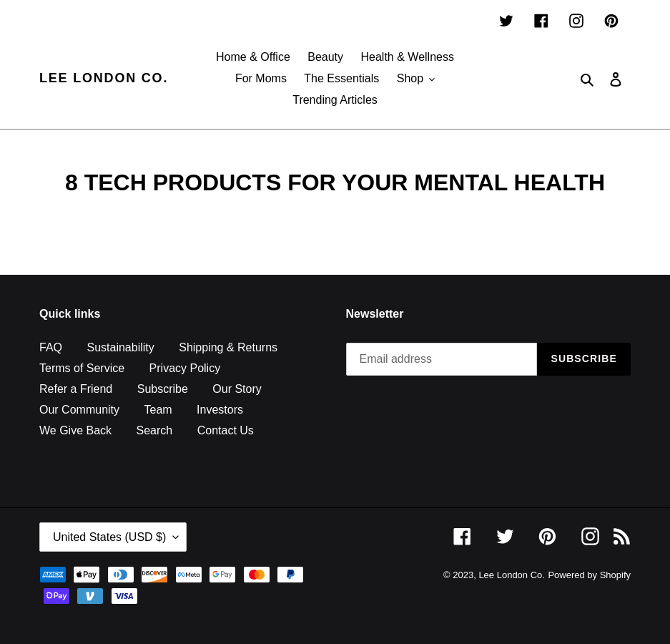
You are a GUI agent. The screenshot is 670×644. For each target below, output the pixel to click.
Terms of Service (82, 368)
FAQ (51, 347)
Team (158, 410)
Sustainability (120, 347)
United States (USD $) (109, 537)
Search (155, 430)
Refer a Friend (76, 389)
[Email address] (442, 359)
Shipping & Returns (228, 347)
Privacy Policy (185, 368)
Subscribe (163, 389)
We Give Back (75, 430)
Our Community (79, 410)
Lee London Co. (104, 78)
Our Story (237, 389)
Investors (220, 410)
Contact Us (226, 430)
